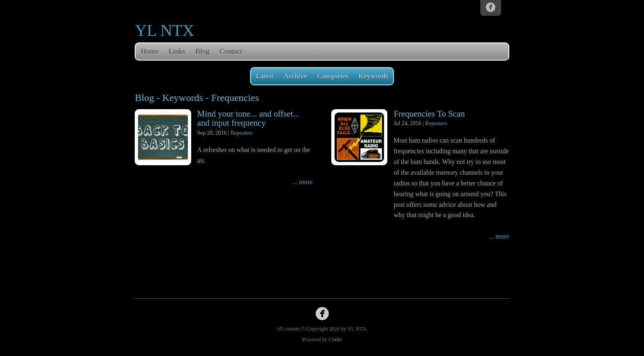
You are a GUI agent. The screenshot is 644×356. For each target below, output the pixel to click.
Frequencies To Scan (429, 114)
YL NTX (164, 30)
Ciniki (335, 340)
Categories (333, 76)
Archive (296, 76)
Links (177, 51)
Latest (265, 76)
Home (150, 51)
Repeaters (242, 133)
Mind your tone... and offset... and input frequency (248, 118)
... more (303, 182)
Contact (231, 51)
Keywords (373, 76)
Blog (202, 51)
